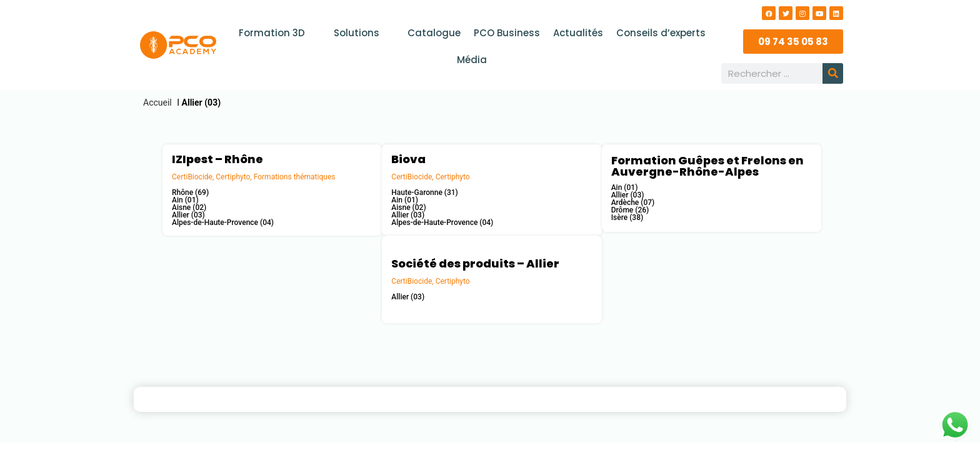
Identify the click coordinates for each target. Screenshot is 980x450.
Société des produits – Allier (475, 263)
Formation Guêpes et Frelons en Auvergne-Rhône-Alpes (707, 166)
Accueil (157, 102)
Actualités (577, 33)
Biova (408, 159)
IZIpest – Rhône (217, 159)
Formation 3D (279, 33)
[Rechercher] (833, 73)
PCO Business (507, 33)
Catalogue (435, 33)
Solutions (363, 33)
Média (472, 60)
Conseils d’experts (660, 33)
